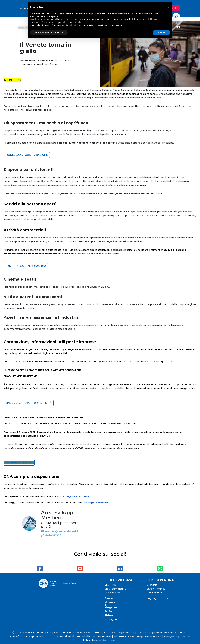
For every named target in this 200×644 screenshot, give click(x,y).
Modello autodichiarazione (27, 155)
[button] (169, 7)
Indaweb (112, 640)
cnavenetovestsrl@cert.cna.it (117, 632)
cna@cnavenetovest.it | (150, 636)
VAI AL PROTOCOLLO (19, 463)
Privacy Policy (173, 636)
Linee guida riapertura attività (29, 403)
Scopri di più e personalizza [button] (49, 32)
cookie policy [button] (52, 16)
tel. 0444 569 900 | (125, 636)
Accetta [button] (161, 32)
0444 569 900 (113, 593)
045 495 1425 (155, 593)
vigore (115, 254)
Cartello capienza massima (26, 266)
